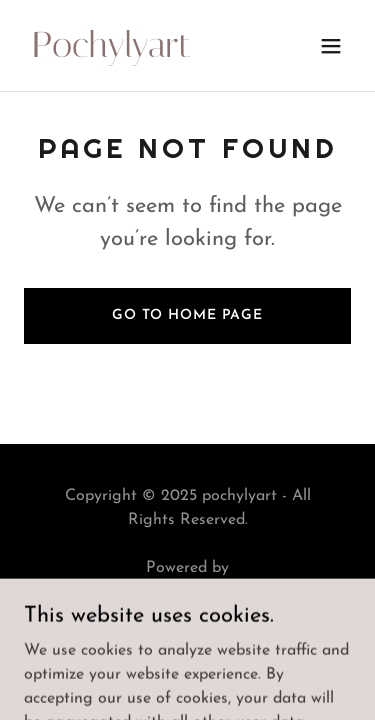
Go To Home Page (187, 315)
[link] (138, 53)
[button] (331, 46)
